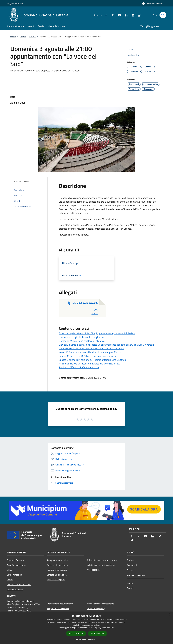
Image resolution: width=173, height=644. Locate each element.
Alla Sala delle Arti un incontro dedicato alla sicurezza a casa (89, 364)
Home (13, 37)
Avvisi (130, 570)
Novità (23, 37)
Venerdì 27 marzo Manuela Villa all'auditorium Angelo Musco (90, 352)
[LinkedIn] (125, 15)
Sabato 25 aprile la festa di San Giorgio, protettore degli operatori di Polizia (97, 333)
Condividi (134, 50)
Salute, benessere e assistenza (101, 565)
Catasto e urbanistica (57, 575)
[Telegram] (132, 15)
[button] (86, 639)
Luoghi (130, 583)
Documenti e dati (15, 589)
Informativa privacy (96, 608)
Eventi (130, 588)
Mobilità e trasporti (56, 580)
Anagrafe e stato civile (57, 560)
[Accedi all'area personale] (152, 4)
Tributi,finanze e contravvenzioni (102, 560)
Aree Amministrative (17, 565)
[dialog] (86, 628)
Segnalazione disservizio (58, 608)
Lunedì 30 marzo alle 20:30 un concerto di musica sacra (87, 356)
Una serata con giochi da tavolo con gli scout (82, 337)
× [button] (170, 615)
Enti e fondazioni (15, 575)
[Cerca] (163, 15)
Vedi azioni (134, 55)
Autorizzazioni (94, 570)
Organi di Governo (15, 560)
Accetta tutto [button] (76, 633)
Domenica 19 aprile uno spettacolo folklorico (82, 341)
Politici (10, 580)
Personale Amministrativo (19, 584)
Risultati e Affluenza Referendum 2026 (79, 367)
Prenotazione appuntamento (60, 604)
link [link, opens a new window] (113, 628)
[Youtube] (118, 15)
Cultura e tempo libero (57, 565)
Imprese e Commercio (57, 570)
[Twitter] (112, 15)
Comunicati (132, 565)
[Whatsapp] (139, 15)
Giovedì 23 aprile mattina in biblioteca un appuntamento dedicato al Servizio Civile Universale (106, 345)
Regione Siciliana (15, 4)
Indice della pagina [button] (21, 181)
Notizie (32, 37)
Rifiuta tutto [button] (97, 633)
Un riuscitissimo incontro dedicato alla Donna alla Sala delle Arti (91, 348)
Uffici (9, 570)
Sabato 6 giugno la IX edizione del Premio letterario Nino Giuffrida (92, 360)
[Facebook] (105, 15)
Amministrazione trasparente (101, 604)
